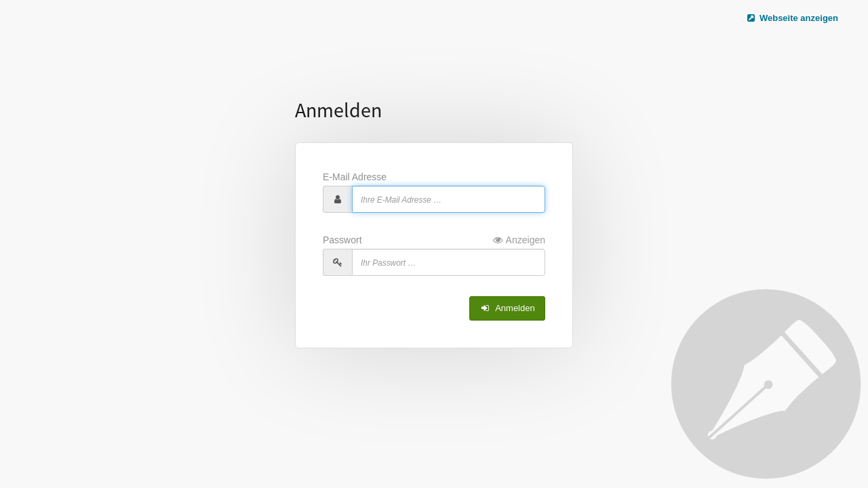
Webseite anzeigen (792, 18)
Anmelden (507, 308)
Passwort (434, 240)
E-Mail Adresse (355, 177)
